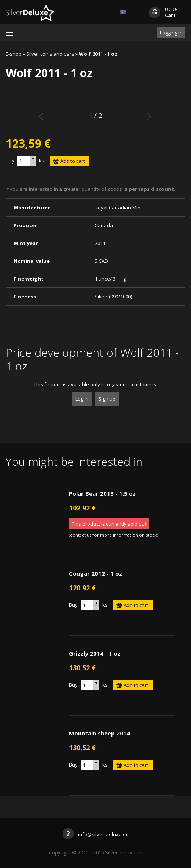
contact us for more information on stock (114, 535)
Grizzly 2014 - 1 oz (95, 653)
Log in (82, 399)
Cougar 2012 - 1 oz (95, 573)
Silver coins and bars (50, 54)
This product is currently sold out (109, 524)
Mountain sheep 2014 (99, 733)
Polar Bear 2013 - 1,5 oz (102, 493)
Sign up (107, 399)
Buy (10, 161)
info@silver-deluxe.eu (96, 834)
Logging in (171, 33)
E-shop (14, 54)
